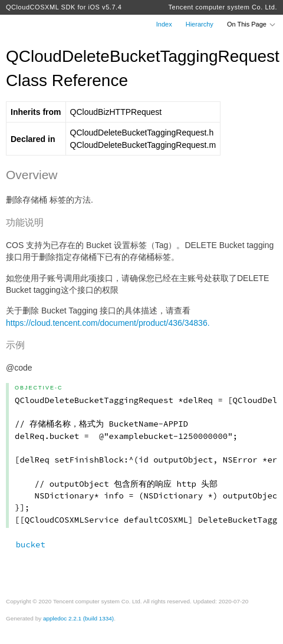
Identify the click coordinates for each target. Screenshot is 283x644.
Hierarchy (200, 24)
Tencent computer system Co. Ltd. (223, 7)
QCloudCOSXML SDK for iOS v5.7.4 (64, 7)
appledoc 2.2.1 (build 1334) (78, 618)
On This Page (252, 24)
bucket (26, 544)
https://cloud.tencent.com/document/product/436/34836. (108, 323)
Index (164, 24)
